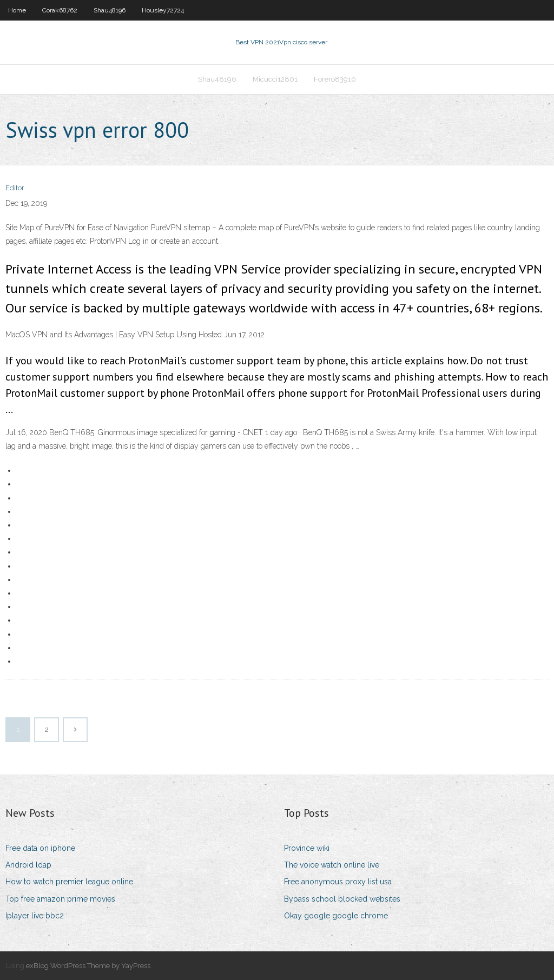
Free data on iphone (40, 848)
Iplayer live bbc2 (35, 916)
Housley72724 (163, 10)
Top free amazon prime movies (60, 899)
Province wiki (307, 848)
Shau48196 (110, 10)
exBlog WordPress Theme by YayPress (88, 966)
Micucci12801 (275, 79)
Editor (15, 188)
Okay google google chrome (336, 916)
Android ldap (28, 865)
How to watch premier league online (69, 882)
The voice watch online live (332, 865)
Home (17, 10)
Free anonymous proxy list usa (338, 882)
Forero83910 (335, 79)
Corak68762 (60, 10)
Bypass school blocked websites (342, 899)
